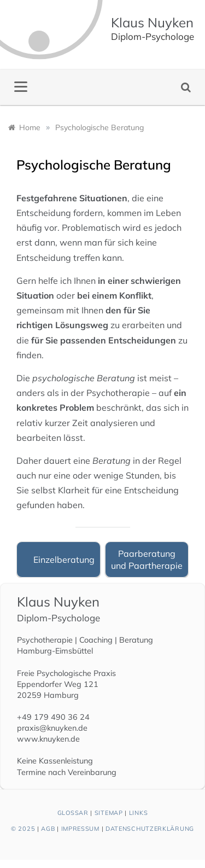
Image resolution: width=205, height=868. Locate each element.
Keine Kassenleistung (55, 761)
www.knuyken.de (48, 739)
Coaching (96, 640)
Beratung (136, 640)
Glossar (73, 813)
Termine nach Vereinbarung (67, 772)
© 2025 (23, 829)
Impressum (80, 829)
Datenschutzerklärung (150, 829)
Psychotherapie (45, 640)
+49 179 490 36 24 (53, 717)
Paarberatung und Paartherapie (147, 560)
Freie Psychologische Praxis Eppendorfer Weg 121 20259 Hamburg (66, 684)
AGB (48, 829)
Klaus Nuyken (152, 22)
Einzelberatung (64, 560)
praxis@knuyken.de (52, 728)
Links (139, 813)
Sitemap (109, 813)
